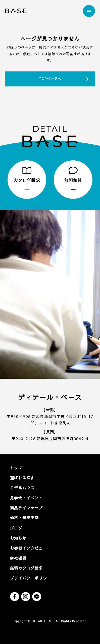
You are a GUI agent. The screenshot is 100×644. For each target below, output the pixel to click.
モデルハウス (22, 488)
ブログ (16, 528)
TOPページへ (50, 79)
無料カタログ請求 (27, 568)
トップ (16, 468)
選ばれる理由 (22, 478)
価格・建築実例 (24, 518)
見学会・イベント (27, 498)
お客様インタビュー (29, 548)
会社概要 (18, 558)
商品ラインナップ (27, 508)
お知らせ (18, 538)
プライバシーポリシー (31, 578)
